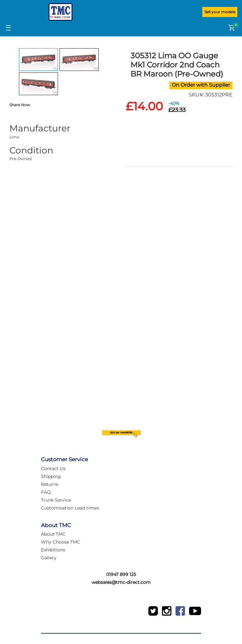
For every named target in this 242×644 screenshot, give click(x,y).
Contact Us (53, 469)
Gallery (49, 558)
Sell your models (220, 12)
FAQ (46, 492)
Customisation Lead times (70, 508)
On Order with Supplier (201, 85)
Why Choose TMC (60, 542)
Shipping (51, 476)
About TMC (53, 534)
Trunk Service (56, 500)
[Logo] (60, 12)
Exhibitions (53, 550)
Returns (50, 484)
